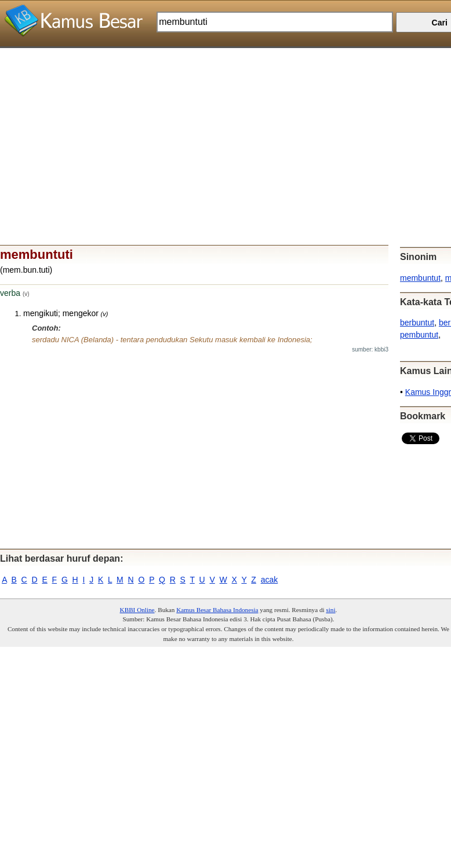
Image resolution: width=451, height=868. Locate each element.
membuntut (420, 278)
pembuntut (419, 335)
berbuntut (417, 323)
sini (330, 610)
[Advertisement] (221, 129)
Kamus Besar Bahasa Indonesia (217, 610)
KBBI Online (137, 610)
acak (270, 580)
